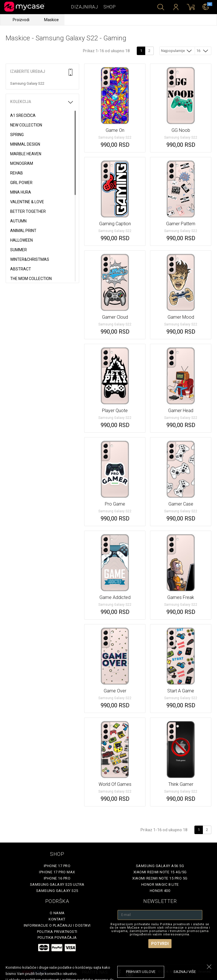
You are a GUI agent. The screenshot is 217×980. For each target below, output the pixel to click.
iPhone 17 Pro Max (57, 872)
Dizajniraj (84, 7)
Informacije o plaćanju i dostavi (57, 925)
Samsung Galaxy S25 (57, 891)
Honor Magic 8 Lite (160, 884)
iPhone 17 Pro (57, 866)
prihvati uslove (141, 972)
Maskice (51, 20)
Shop (109, 7)
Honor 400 (160, 891)
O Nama (57, 913)
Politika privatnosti (57, 932)
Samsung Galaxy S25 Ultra (57, 884)
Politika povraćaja (57, 938)
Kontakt (57, 919)
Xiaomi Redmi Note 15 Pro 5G (160, 878)
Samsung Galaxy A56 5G (160, 866)
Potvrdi (160, 944)
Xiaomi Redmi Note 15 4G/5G (160, 872)
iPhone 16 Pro (57, 878)
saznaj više (185, 972)
